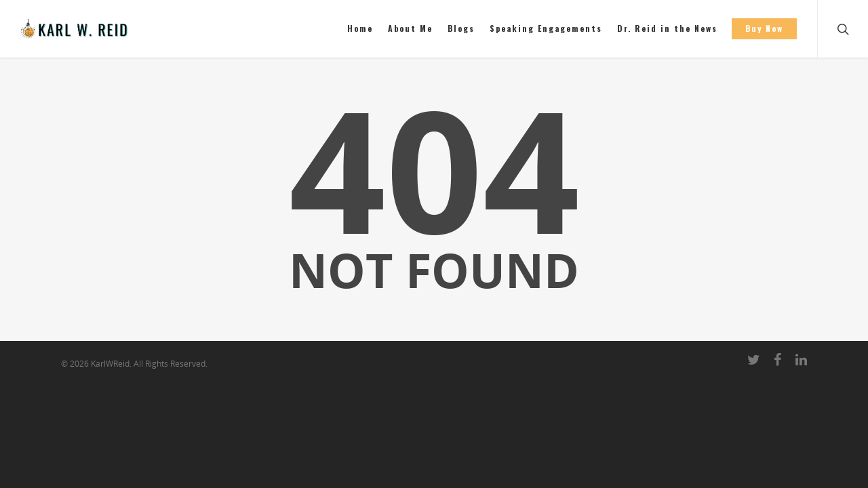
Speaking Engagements (546, 28)
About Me (410, 28)
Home (360, 28)
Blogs (461, 28)
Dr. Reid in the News (667, 28)
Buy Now (764, 28)
